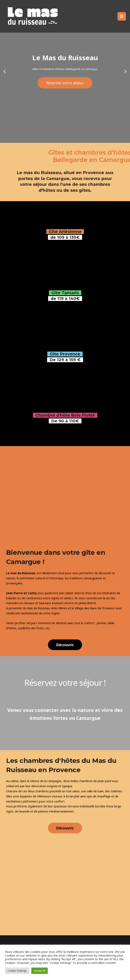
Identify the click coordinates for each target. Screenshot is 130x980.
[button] (65, 645)
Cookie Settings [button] (17, 971)
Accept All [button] (40, 971)
